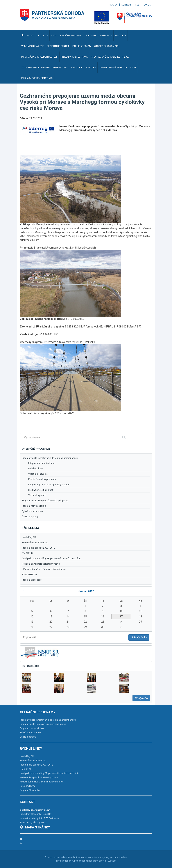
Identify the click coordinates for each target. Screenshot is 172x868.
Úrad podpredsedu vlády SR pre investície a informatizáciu (51, 559)
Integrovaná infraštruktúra (41, 463)
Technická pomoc (37, 495)
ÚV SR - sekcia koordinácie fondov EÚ (72, 858)
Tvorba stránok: (64, 861)
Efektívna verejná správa (41, 490)
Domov (114, 5)
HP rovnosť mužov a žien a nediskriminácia (44, 569)
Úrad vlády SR (29, 537)
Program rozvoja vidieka (34, 506)
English (148, 5)
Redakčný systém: (98, 861)
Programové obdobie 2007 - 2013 (38, 548)
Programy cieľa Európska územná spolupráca (45, 501)
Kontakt (126, 5)
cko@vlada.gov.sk (36, 823)
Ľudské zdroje (35, 469)
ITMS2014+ (28, 553)
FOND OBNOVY (29, 575)
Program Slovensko (32, 580)
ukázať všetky (139, 637)
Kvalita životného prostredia (42, 479)
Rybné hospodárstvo (32, 511)
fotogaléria (141, 698)
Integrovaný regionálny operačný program (49, 485)
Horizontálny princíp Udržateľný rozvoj (41, 564)
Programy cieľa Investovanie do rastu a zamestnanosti (50, 458)
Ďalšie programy (30, 517)
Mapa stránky (35, 827)
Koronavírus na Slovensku (35, 543)
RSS (137, 5)
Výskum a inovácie (38, 474)
